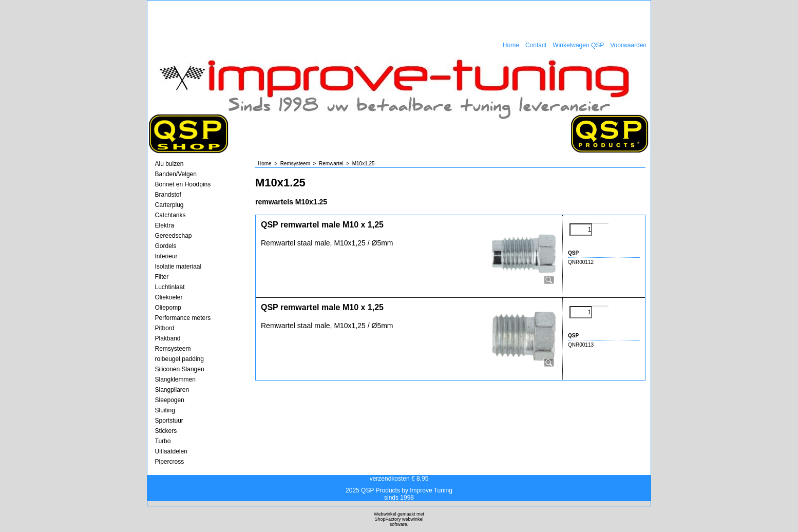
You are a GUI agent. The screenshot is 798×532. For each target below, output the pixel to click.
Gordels (166, 246)
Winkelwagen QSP (578, 45)
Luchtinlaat (170, 287)
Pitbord (165, 328)
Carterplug (169, 205)
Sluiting (165, 410)
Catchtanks (170, 215)
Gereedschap (174, 236)
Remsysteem (173, 349)
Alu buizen (169, 164)
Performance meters (183, 318)
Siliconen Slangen (180, 369)
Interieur (166, 256)
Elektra (165, 225)
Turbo (163, 441)
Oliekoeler (169, 297)
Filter (162, 277)
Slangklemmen (175, 379)
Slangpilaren (172, 390)
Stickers (166, 431)
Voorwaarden (628, 45)
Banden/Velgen (176, 174)
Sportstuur (169, 421)
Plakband (168, 338)
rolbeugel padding (179, 359)
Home (511, 45)
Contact (536, 45)
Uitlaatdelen (171, 451)
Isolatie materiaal (178, 267)
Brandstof (168, 195)
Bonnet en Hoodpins (183, 184)
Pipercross (170, 462)
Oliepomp (168, 308)
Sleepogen (170, 400)
